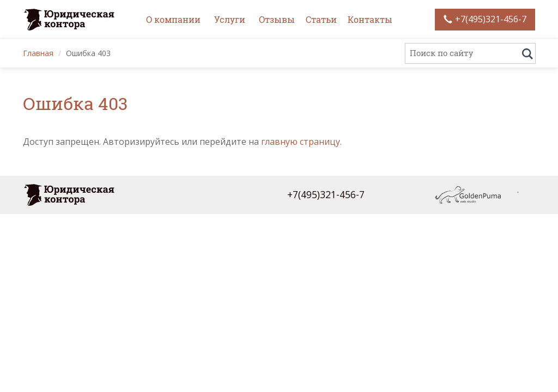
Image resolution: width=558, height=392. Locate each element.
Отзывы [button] (277, 19)
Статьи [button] (321, 19)
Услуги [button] (231, 19)
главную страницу (301, 142)
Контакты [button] (370, 19)
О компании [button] (175, 19)
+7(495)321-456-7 (491, 19)
